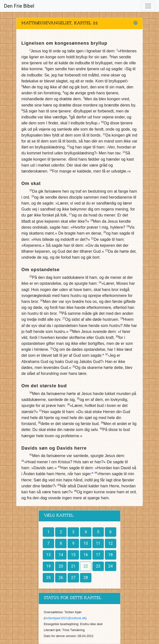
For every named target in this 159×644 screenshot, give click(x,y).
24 (111, 566)
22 (86, 566)
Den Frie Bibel (19, 6)
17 (98, 555)
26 (61, 578)
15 (73, 555)
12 (111, 543)
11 (98, 543)
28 (86, 578)
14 (61, 555)
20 (61, 566)
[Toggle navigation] (148, 6)
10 (86, 543)
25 (48, 578)
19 (48, 566)
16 (86, 555)
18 (111, 555)
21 (73, 566)
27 (73, 578)
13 (48, 555)
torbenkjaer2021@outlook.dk (65, 618)
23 (98, 566)
